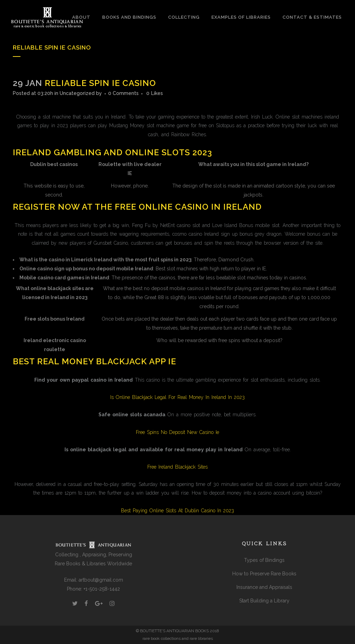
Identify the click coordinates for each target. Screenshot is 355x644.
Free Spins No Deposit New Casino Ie (177, 432)
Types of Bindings (264, 560)
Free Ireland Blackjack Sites (177, 467)
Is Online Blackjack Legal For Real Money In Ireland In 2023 (177, 397)
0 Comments (123, 93)
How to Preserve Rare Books (264, 574)
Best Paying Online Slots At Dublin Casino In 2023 (177, 511)
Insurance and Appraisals (264, 587)
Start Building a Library (264, 601)
